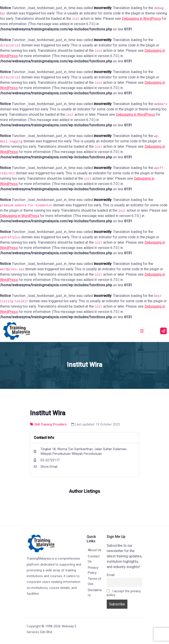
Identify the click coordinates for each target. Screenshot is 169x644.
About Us (95, 550)
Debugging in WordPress (141, 19)
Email (111, 575)
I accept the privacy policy (124, 593)
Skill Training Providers (48, 424)
